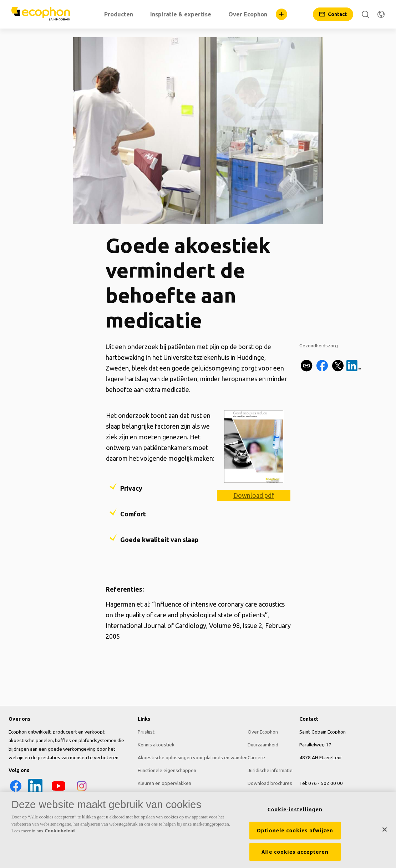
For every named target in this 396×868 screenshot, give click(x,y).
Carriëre (256, 757)
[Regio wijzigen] (381, 14)
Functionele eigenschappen (167, 770)
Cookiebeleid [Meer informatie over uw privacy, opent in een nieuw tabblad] (60, 831)
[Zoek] (365, 14)
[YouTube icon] (59, 791)
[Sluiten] (385, 829)
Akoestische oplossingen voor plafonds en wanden (193, 757)
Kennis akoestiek (156, 745)
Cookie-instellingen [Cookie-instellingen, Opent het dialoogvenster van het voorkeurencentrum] (295, 810)
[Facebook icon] (16, 791)
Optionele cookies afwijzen (295, 831)
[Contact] (333, 14)
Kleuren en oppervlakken (164, 783)
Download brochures (270, 783)
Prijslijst (146, 732)
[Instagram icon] (82, 791)
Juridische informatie (270, 770)
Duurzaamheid (263, 745)
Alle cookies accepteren (295, 852)
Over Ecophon (263, 732)
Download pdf (254, 495)
